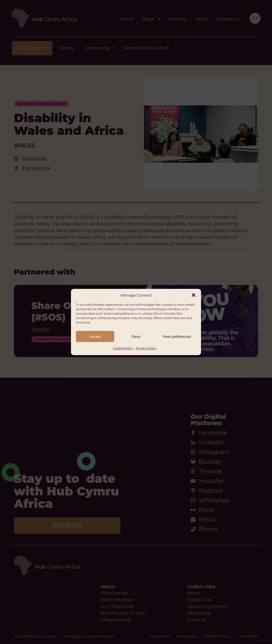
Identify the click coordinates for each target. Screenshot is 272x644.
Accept (95, 336)
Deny (136, 336)
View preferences (177, 336)
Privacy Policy (146, 348)
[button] (194, 295)
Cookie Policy (123, 348)
